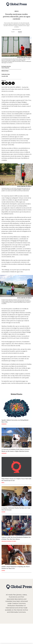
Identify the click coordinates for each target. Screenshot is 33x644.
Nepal (3, 483)
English (13, 32)
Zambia (3, 570)
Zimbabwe (4, 424)
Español (20, 32)
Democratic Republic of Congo (9, 541)
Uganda (3, 512)
